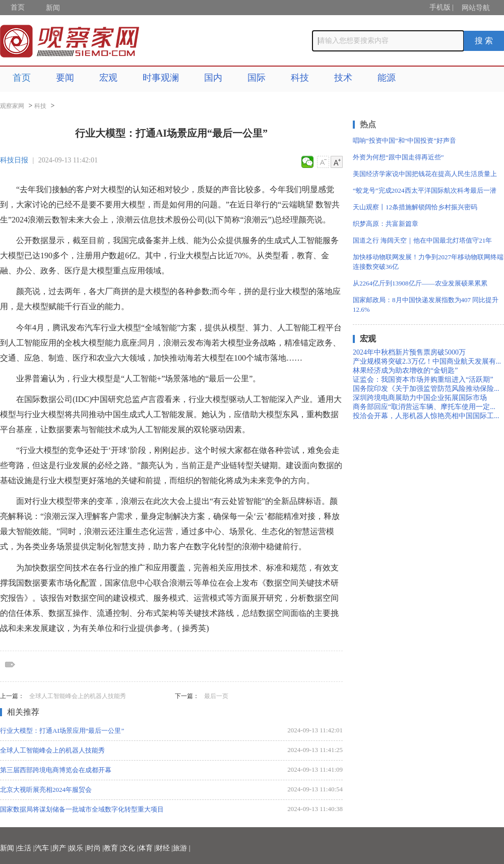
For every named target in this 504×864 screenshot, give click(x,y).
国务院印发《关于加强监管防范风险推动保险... (426, 389)
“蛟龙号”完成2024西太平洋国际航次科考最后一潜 (425, 190)
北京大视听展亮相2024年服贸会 (46, 790)
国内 (213, 78)
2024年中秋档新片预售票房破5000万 (409, 352)
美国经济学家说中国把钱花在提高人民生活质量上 (425, 174)
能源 (387, 78)
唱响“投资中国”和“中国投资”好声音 (404, 140)
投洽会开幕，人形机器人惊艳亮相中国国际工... (426, 416)
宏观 (108, 78)
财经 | (164, 848)
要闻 (65, 78)
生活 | (26, 848)
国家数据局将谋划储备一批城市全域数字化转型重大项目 (82, 809)
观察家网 (12, 106)
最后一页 (216, 696)
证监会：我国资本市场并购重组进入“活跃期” (423, 380)
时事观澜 (161, 78)
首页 (18, 7)
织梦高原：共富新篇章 (386, 224)
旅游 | (181, 848)
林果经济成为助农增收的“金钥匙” (405, 370)
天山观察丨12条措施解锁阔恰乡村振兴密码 (415, 207)
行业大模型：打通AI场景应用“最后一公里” (62, 731)
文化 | (130, 848)
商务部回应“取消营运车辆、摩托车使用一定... (424, 407)
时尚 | (95, 848)
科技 (300, 78)
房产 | (60, 848)
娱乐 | (78, 848)
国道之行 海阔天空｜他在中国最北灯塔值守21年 (422, 240)
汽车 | (43, 848)
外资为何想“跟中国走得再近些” (398, 157)
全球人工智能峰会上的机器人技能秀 (78, 696)
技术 (343, 78)
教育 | (112, 848)
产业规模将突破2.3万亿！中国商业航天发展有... (427, 361)
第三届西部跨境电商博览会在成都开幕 (56, 770)
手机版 (440, 7)
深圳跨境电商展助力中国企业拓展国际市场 (420, 398)
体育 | (147, 848)
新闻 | (9, 848)
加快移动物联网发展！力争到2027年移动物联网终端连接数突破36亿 (428, 262)
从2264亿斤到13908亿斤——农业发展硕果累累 (420, 283)
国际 (257, 78)
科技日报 (14, 160)
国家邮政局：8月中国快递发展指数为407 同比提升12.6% (426, 305)
